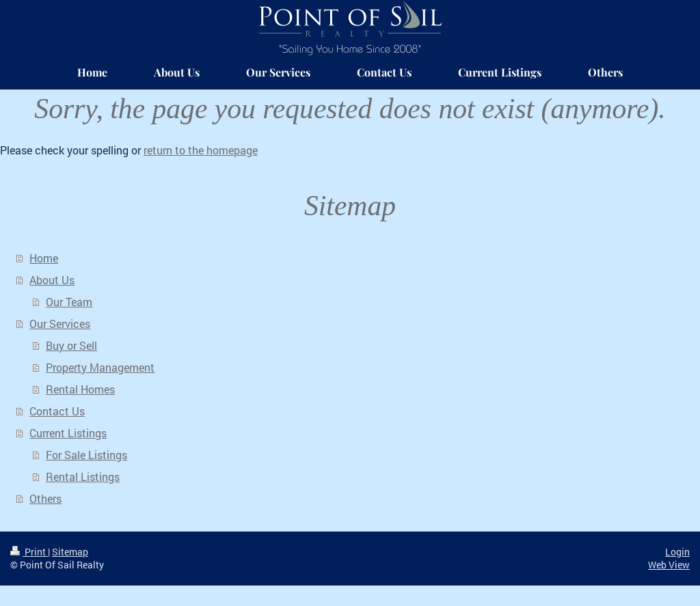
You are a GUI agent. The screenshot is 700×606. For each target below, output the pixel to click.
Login (677, 552)
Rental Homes (80, 389)
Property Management (100, 367)
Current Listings (68, 433)
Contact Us (57, 411)
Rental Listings (83, 477)
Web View (669, 565)
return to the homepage (201, 150)
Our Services (60, 323)
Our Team (69, 302)
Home (44, 258)
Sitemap (70, 552)
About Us (52, 280)
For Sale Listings (86, 455)
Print (29, 552)
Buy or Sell (71, 345)
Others (45, 498)
